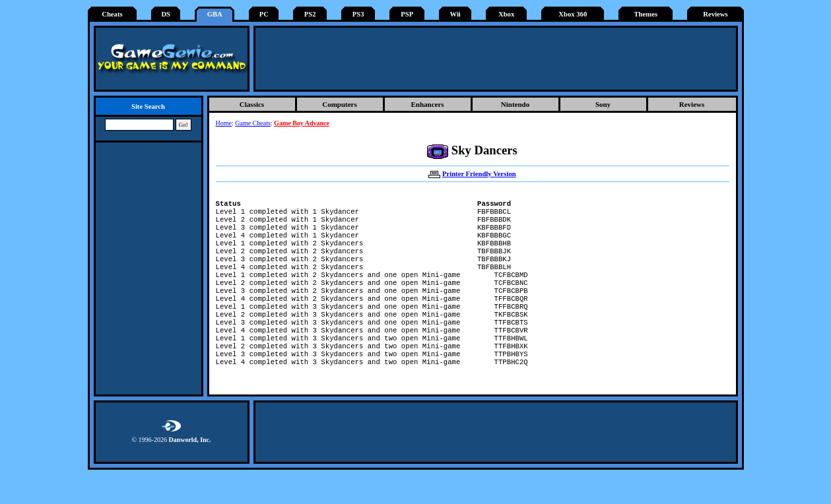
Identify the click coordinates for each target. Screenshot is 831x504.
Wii (455, 14)
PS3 (358, 14)
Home (224, 123)
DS (166, 14)
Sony (603, 104)
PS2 (310, 14)
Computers (340, 104)
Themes (646, 14)
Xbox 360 (573, 14)
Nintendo (515, 104)
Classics (252, 104)
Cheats (112, 14)
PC (264, 14)
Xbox (506, 14)
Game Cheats (253, 123)
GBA (215, 14)
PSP (407, 14)
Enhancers (427, 104)
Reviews (715, 14)
